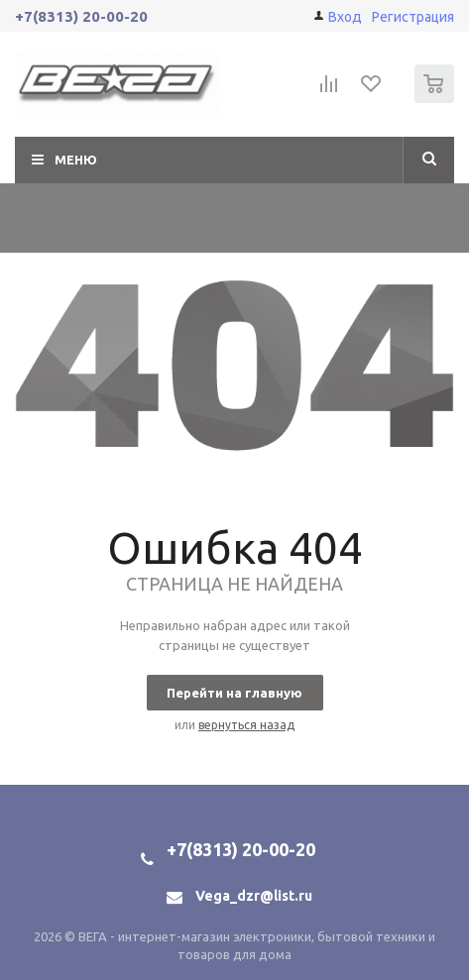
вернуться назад (246, 725)
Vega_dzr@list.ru (254, 896)
